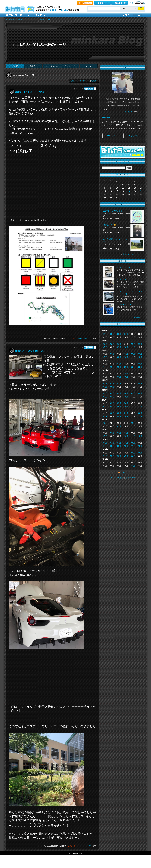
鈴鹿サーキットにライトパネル (30, 92)
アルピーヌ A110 (124, 305)
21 (141, 191)
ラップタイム (70, 66)
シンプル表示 (85, 81)
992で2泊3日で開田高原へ (113, 211)
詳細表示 (74, 81)
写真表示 (95, 81)
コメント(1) (72, 339)
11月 (133, 347)
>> (129, 175)
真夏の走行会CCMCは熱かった (30, 351)
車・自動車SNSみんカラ (15, 19)
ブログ (28, 19)
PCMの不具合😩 (110, 225)
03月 (119, 334)
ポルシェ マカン (124, 267)
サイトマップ (131, 478)
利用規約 (120, 478)
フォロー (112, 136)
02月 (112, 334)
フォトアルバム (52, 66)
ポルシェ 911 (122, 279)
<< (117, 175)
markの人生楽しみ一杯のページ (40, 45)
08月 (112, 367)
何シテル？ (129, 112)
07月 (105, 347)
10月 (126, 347)
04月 (126, 334)
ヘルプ (131, 3)
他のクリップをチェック (131, 254)
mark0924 (106, 118)
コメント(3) (72, 846)
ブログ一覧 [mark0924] (41, 19)
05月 (133, 344)
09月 (119, 347)
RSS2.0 (124, 473)
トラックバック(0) (84, 339)
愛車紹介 (33, 66)
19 (129, 191)
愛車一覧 (137, 318)
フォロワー (133, 136)
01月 (105, 334)
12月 (140, 357)
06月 (140, 344)
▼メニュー (89, 66)
